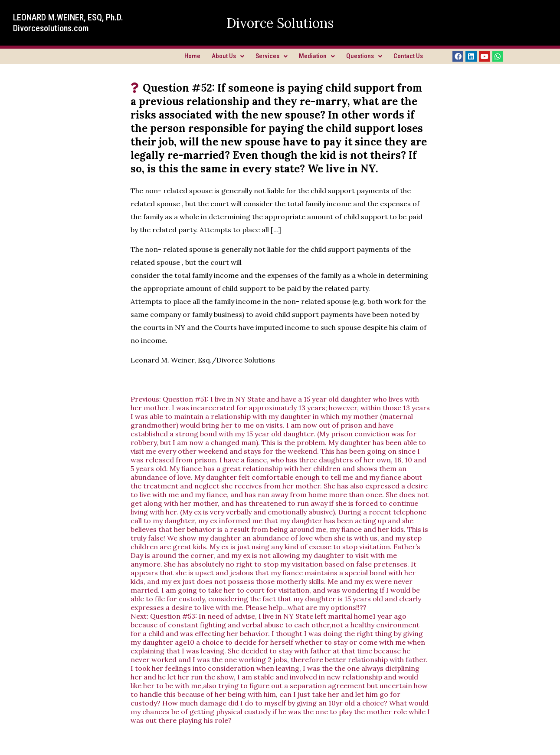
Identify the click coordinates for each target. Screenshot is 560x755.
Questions (364, 56)
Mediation (317, 56)
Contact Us (408, 56)
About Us (228, 56)
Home (192, 56)
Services (272, 56)
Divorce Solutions (280, 23)
